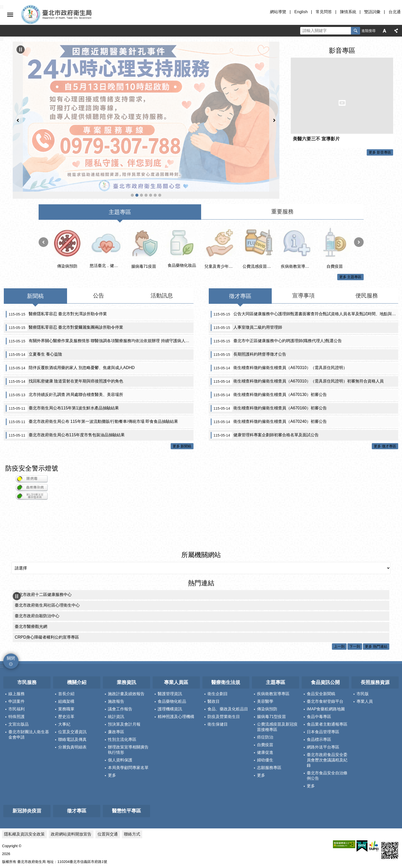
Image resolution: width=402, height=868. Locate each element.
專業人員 (365, 662)
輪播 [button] (21, 49)
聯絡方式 (132, 795)
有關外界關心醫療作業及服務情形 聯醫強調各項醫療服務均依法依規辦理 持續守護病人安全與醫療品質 (100, 302)
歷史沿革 (66, 677)
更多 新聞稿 (182, 407)
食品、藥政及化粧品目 (228, 670)
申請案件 (17, 662)
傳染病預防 (267, 670)
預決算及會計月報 (124, 685)
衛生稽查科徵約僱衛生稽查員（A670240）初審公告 (269, 382)
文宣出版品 (19, 685)
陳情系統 (348, 12)
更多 (112, 736)
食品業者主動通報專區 (327, 685)
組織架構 (66, 662)
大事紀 (64, 685)
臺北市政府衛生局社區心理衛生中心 (47, 566)
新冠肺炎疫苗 (27, 771)
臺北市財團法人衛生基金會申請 (29, 695)
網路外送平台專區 (323, 708)
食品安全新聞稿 (321, 654)
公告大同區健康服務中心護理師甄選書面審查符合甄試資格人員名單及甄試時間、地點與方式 (305, 275)
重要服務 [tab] (282, 172)
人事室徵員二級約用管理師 (247, 288)
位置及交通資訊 (72, 692)
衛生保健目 (218, 685)
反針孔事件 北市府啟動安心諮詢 (137, 155)
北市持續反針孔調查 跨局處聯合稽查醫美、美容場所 (65, 355)
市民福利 (17, 670)
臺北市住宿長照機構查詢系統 (151, 155)
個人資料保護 (120, 721)
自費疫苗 (265, 705)
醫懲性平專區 (126, 771)
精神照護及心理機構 (176, 677)
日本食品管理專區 (323, 692)
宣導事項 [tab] (303, 256)
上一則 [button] (18, 100)
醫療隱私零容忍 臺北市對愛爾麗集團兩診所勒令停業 (65, 288)
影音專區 (342, 51)
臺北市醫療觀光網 (31, 587)
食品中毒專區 (319, 677)
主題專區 (276, 643)
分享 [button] (396, 31)
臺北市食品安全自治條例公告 (327, 736)
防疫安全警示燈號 (32, 429)
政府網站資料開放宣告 (71, 795)
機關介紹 (77, 643)
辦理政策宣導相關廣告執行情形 (128, 710)
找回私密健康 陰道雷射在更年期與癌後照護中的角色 (65, 342)
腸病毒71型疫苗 (271, 677)
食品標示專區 (319, 700)
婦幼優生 (265, 721)
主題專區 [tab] (120, 173)
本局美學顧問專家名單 (128, 728)
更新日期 (9, 849)
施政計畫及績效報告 (126, 654)
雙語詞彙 (372, 12)
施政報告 (116, 662)
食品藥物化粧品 (172, 662)
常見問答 (324, 12)
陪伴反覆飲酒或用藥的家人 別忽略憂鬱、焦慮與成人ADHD (70, 328)
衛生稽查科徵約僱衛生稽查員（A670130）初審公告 (269, 355)
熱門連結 (201, 544)
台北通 (395, 12)
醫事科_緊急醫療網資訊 (146, 155)
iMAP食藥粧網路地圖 (326, 670)
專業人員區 (176, 643)
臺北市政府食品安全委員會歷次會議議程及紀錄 (327, 721)
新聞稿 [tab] (35, 256)
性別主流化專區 (122, 700)
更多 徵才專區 (385, 407)
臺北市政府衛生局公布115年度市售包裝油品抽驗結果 (65, 396)
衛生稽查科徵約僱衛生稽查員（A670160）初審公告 (269, 369)
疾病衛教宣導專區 (273, 654)
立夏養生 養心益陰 (34, 315)
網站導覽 (278, 12)
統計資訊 (116, 677)
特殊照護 (17, 677)
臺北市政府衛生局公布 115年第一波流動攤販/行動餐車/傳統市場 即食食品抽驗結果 (92, 382)
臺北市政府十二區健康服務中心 (43, 555)
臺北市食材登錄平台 (325, 662)
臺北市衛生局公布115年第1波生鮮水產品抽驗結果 (62, 369)
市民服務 (27, 643)
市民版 (363, 654)
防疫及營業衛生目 (224, 677)
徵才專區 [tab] (240, 256)
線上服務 (17, 654)
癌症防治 (265, 698)
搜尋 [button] (356, 31)
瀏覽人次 (9, 855)
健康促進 (265, 713)
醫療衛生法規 (226, 643)
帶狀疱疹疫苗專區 (155, 155)
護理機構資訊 (170, 670)
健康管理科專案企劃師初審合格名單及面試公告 (265, 396)
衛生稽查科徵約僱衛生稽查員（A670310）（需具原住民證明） (279, 328)
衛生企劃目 (218, 654)
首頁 (160, 155)
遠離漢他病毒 (132, 155)
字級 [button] (384, 31)
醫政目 (214, 662)
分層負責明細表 (72, 708)
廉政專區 (116, 692)
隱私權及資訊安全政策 (24, 795)
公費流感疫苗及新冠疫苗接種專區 (141, 155)
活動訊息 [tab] (162, 256)
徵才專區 (77, 771)
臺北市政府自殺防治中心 (37, 577)
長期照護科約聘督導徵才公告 (249, 315)
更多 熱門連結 (376, 607)
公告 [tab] (99, 256)
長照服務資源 (375, 643)
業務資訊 (126, 643)
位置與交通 (108, 795)
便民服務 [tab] (367, 256)
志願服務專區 (269, 728)
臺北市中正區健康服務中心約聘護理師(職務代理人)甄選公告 (276, 302)
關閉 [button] (10, 15)
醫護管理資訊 (170, 654)
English (301, 12)
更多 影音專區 (380, 152)
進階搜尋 (368, 31)
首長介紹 (66, 654)
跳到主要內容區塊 (3, 3)
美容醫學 (265, 662)
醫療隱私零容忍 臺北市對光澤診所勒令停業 (56, 275)
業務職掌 (66, 670)
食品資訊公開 (325, 643)
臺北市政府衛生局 (71, 15)
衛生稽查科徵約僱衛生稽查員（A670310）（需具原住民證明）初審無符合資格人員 (297, 342)
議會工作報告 (120, 670)
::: (2, 626)
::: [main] (2, 39)
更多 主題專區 (350, 238)
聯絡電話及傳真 (72, 700)
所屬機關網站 (201, 515)
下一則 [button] (274, 100)
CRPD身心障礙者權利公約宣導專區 (47, 598)
